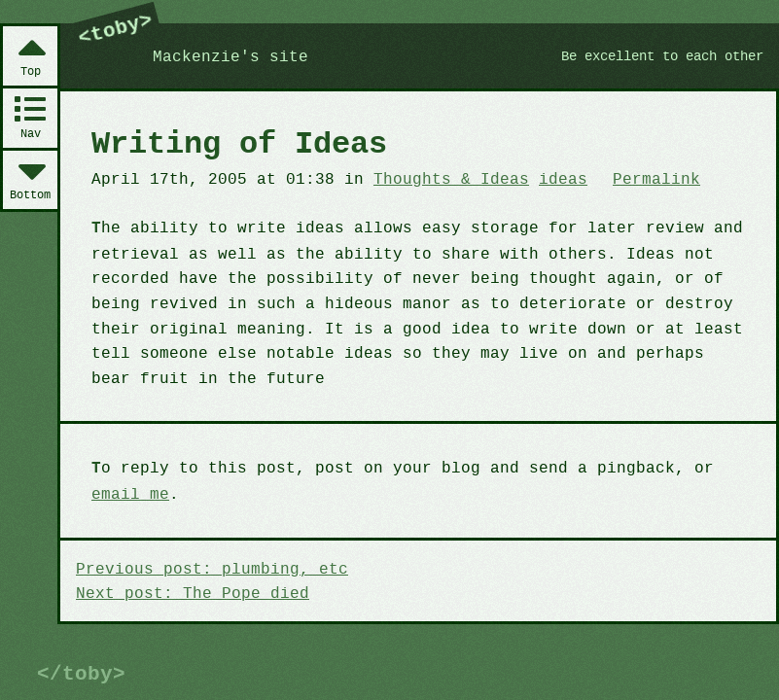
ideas (545, 179)
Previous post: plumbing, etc (207, 567)
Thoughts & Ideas (437, 179)
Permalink (634, 179)
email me (129, 492)
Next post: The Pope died (188, 591)
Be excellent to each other (654, 56)
